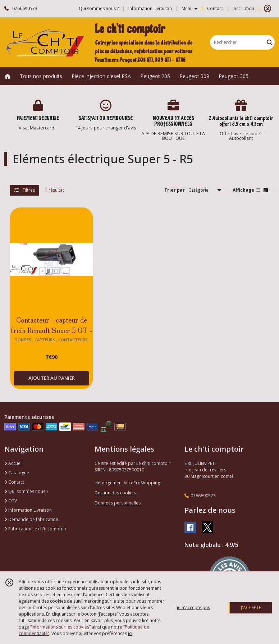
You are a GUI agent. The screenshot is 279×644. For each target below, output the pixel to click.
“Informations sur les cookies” (60, 627)
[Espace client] (267, 9)
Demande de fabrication (31, 519)
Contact (215, 8)
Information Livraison (28, 510)
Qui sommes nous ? (26, 491)
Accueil (13, 463)
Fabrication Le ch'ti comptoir (35, 529)
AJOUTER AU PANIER (52, 378)
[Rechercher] (270, 42)
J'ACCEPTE (251, 608)
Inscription (243, 8)
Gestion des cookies (115, 493)
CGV (11, 501)
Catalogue (17, 473)
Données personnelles (118, 503)
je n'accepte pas (193, 608)
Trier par (175, 190)
